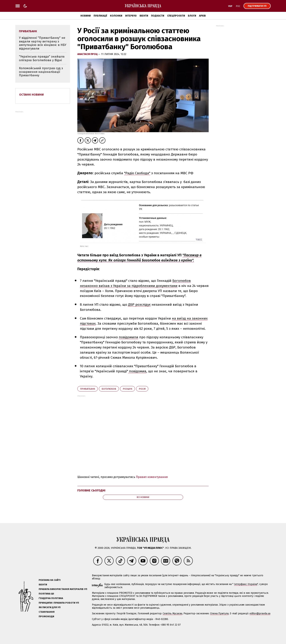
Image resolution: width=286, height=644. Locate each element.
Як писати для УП (50, 607)
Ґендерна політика (51, 598)
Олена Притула (219, 614)
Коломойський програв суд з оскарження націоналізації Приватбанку (41, 72)
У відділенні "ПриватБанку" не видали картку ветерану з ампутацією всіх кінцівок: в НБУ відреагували (43, 43)
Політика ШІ (46, 594)
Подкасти (158, 16)
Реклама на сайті (50, 580)
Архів (202, 16)
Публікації (100, 16)
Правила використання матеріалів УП (63, 589)
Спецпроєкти (176, 16)
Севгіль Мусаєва (172, 614)
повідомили (128, 337)
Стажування (47, 612)
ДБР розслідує (139, 305)
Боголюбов (109, 389)
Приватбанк (88, 389)
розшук (127, 389)
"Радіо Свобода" (137, 173)
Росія (142, 389)
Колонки (116, 16)
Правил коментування (152, 477)
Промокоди (46, 616)
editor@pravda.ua (260, 614)
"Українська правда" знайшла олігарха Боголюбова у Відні (42, 58)
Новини (86, 16)
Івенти (144, 16)
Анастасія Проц (88, 54)
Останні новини (31, 95)
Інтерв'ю (131, 16)
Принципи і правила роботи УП (59, 603)
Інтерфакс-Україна (246, 584)
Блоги (192, 16)
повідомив (137, 371)
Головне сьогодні (91, 490)
